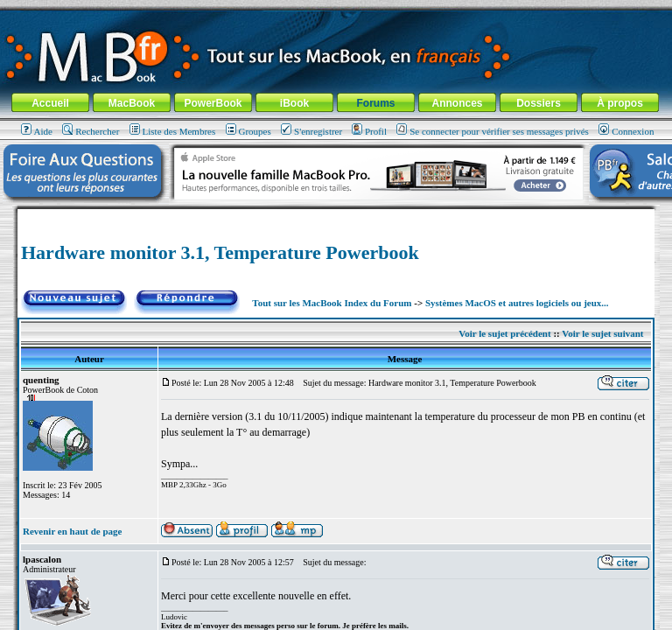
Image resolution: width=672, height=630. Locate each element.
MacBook (132, 103)
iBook (294, 103)
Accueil (50, 103)
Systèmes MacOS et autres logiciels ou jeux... (517, 303)
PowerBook (213, 103)
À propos (620, 103)
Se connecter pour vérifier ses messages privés (493, 131)
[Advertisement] (336, 216)
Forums (375, 103)
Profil (369, 131)
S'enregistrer (311, 131)
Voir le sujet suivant (602, 333)
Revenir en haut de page (72, 531)
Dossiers (539, 103)
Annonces (457, 103)
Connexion (626, 131)
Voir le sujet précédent (504, 333)
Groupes (248, 131)
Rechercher (91, 131)
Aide (37, 131)
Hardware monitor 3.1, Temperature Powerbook (220, 252)
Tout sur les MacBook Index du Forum (332, 303)
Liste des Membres (173, 131)
